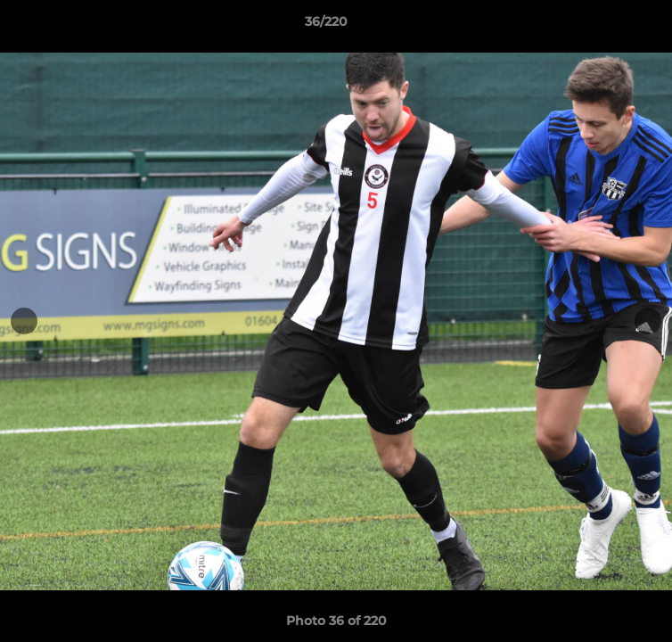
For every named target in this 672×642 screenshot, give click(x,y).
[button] (608, 26)
